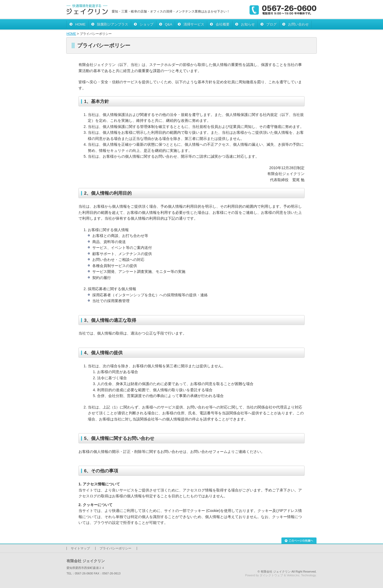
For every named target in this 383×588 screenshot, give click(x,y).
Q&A (168, 24)
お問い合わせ (298, 24)
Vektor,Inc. (294, 575)
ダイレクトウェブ (271, 575)
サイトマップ (80, 548)
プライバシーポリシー (115, 548)
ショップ (147, 24)
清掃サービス (194, 24)
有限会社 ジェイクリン (276, 572)
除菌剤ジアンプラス (113, 24)
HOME (80, 24)
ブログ (271, 24)
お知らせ (248, 24)
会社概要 (223, 24)
